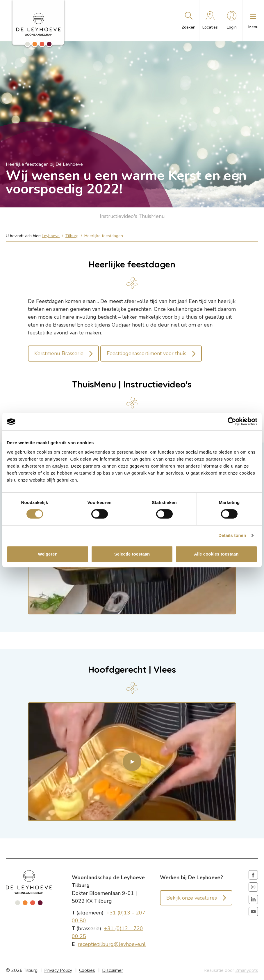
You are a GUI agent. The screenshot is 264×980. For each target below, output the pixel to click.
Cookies (87, 971)
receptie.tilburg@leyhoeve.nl (112, 944)
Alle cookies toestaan (216, 554)
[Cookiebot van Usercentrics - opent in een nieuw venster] (232, 422)
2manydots (247, 971)
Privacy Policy (58, 971)
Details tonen (232, 535)
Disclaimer (113, 971)
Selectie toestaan (132, 554)
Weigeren (48, 554)
